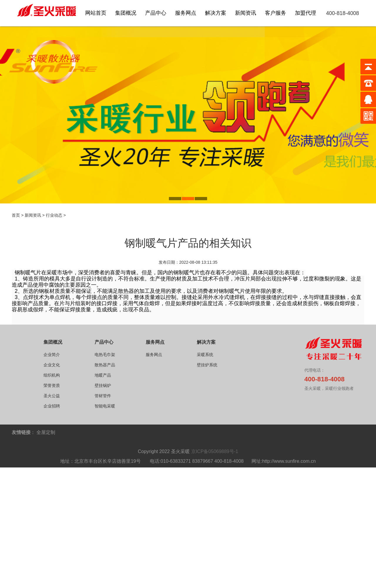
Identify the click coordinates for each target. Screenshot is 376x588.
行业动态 (54, 215)
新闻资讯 (33, 215)
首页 (16, 215)
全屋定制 (46, 432)
